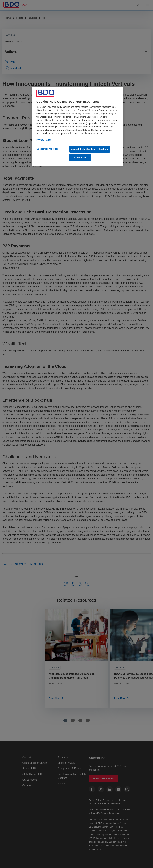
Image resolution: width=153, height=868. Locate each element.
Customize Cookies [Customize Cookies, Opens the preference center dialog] (47, 149)
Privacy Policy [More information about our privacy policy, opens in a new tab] (44, 140)
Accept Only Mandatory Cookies (90, 149)
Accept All (80, 158)
